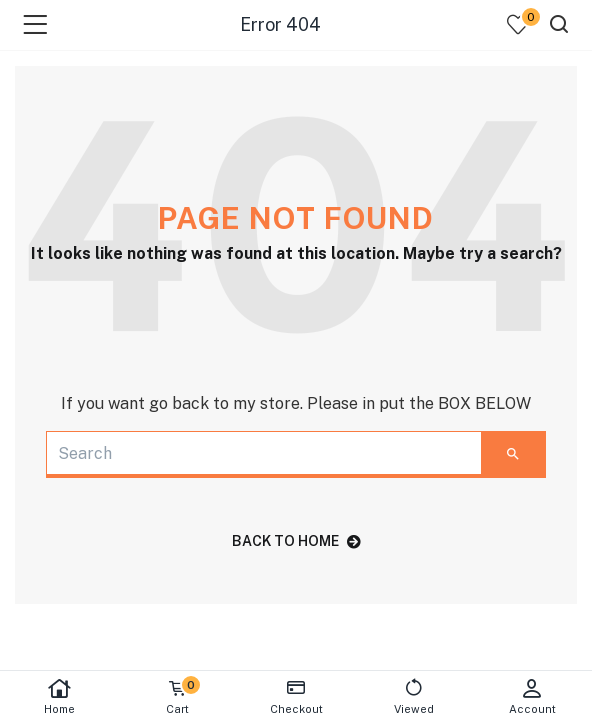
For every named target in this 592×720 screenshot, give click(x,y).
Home (59, 696)
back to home (296, 541)
